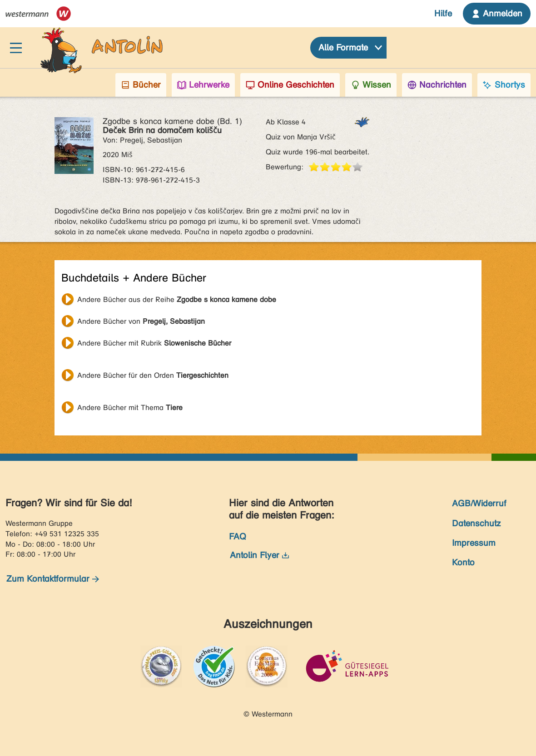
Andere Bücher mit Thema (130, 408)
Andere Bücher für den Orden (153, 375)
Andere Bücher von (141, 321)
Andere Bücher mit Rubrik (154, 343)
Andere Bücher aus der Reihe (177, 299)
